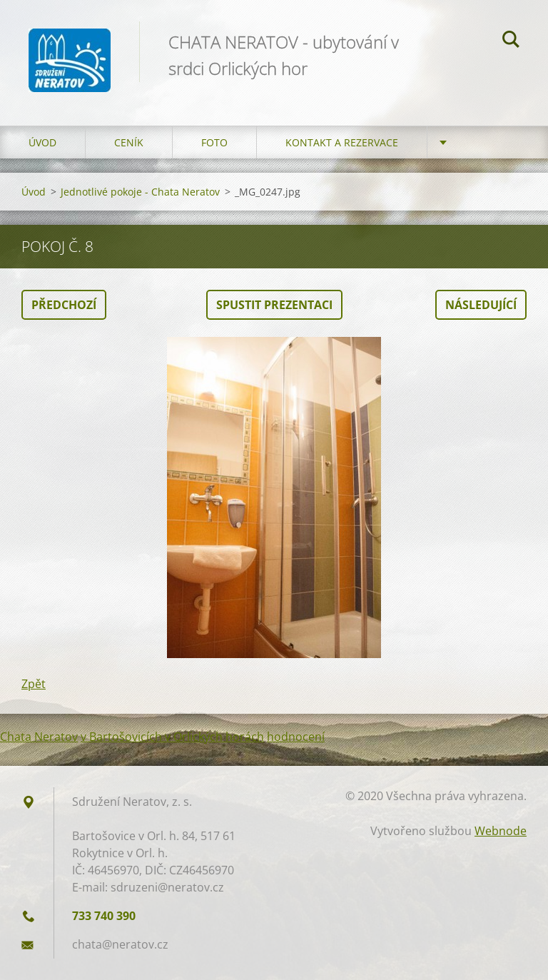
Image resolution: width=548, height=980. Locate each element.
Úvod (42, 142)
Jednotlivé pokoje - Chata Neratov (140, 192)
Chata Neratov (39, 737)
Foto (214, 142)
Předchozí (64, 305)
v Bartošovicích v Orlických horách (172, 737)
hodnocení (296, 737)
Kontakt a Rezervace (342, 142)
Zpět (34, 684)
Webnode (501, 831)
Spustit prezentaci (274, 305)
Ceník (129, 142)
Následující (481, 305)
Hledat (511, 41)
